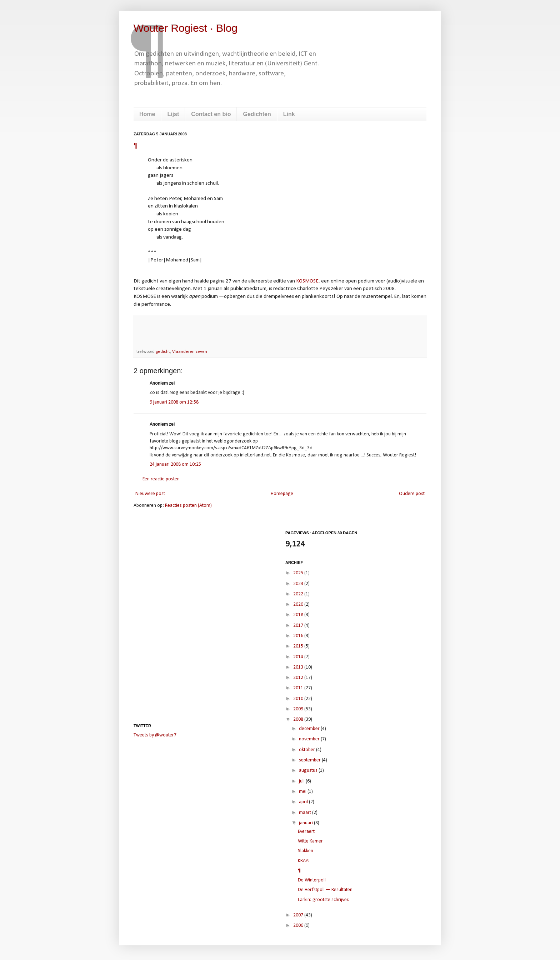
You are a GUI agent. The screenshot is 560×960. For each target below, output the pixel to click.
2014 (299, 657)
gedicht (163, 352)
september (310, 760)
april (304, 802)
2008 (299, 719)
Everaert (306, 832)
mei (303, 792)
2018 (299, 615)
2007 (299, 915)
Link (289, 114)
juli (302, 781)
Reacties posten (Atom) (188, 506)
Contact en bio (211, 114)
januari (306, 823)
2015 (299, 646)
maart (306, 813)
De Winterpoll (312, 880)
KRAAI (304, 861)
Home (147, 114)
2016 (299, 636)
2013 (299, 667)
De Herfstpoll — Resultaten (325, 890)
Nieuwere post (150, 494)
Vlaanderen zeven (190, 352)
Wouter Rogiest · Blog (186, 28)
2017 (299, 626)
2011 (299, 688)
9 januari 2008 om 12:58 (174, 402)
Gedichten (257, 114)
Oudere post (412, 494)
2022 (299, 594)
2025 (299, 573)
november (310, 739)
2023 (299, 584)
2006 (299, 926)
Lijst (173, 114)
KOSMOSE (307, 281)
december (310, 729)
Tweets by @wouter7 (155, 735)
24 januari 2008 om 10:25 (175, 464)
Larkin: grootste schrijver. (323, 900)
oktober (307, 750)
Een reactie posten (161, 479)
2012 (299, 678)
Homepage (282, 494)
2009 (299, 709)
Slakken (306, 851)
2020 (299, 604)
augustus (309, 771)
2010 (299, 699)
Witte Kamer (310, 841)
